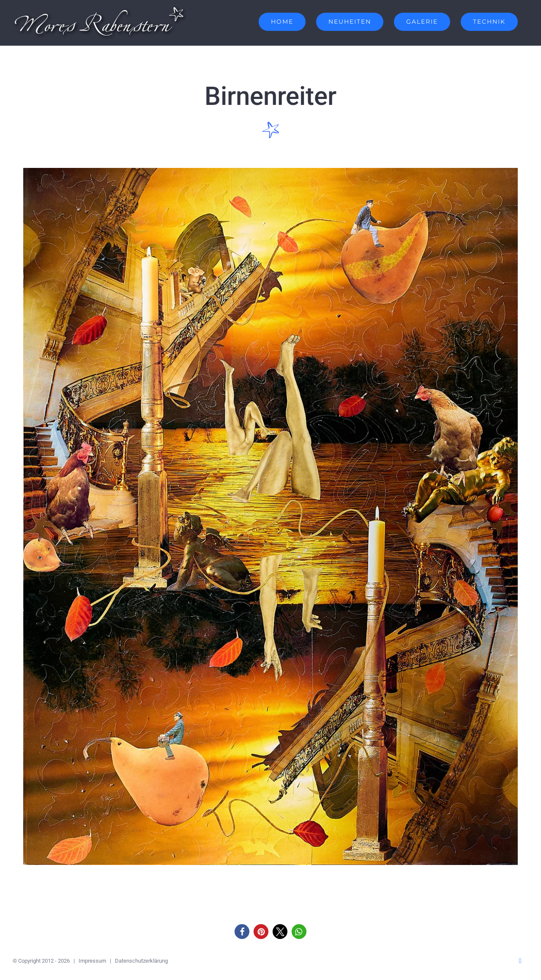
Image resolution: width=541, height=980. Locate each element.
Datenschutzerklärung (141, 961)
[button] (242, 932)
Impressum (92, 961)
